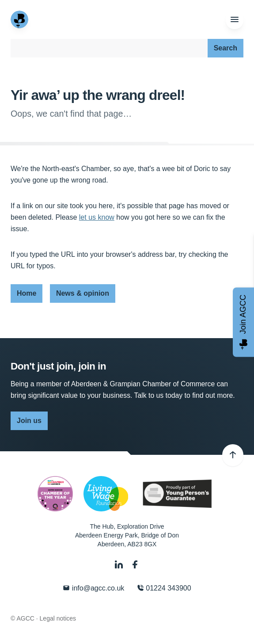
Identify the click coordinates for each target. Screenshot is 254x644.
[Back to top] (233, 455)
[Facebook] (135, 565)
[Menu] (235, 20)
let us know (97, 217)
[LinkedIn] (120, 565)
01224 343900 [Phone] (164, 588)
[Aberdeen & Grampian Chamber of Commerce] (20, 19)
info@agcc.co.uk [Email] (93, 588)
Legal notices (58, 618)
